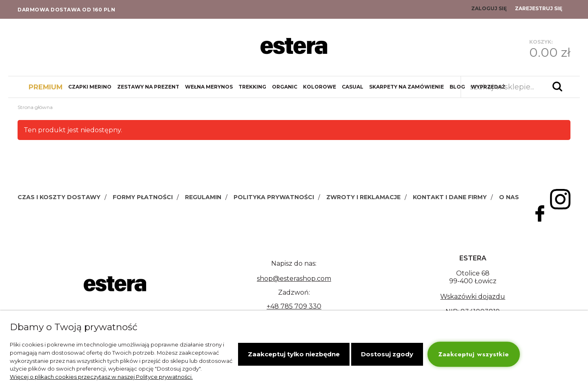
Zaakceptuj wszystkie (474, 354)
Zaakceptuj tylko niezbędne (294, 354)
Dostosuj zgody (387, 354)
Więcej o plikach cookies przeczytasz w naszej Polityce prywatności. (101, 377)
